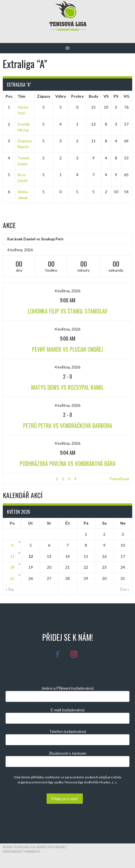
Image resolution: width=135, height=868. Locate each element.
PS (116, 96)
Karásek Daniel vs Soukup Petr (36, 239)
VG (126, 96)
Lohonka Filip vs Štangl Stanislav (68, 311)
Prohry (77, 96)
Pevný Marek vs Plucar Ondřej (67, 349)
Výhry (61, 96)
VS (106, 96)
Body (93, 96)
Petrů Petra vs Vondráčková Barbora (68, 425)
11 (12, 556)
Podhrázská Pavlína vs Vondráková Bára (68, 463)
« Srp (10, 589)
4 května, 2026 (67, 291)
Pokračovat (120, 479)
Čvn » (125, 589)
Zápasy (44, 96)
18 (12, 567)
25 (12, 578)
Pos (9, 96)
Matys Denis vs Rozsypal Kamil (67, 387)
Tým (21, 96)
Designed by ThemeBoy (21, 851)
